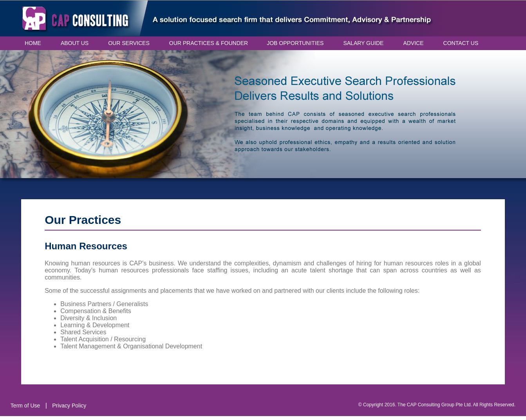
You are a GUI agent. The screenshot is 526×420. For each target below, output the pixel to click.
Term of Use (25, 406)
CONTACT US (461, 43)
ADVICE (413, 43)
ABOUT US (75, 43)
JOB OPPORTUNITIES (295, 43)
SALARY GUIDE (363, 43)
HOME (33, 43)
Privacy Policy (69, 406)
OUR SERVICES (129, 43)
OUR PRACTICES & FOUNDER (209, 43)
